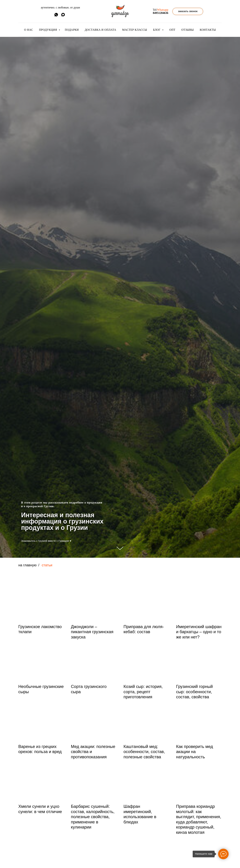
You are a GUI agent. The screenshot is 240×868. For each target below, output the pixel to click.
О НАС (29, 30)
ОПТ (172, 30)
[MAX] (63, 16)
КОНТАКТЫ (208, 30)
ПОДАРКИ (72, 30)
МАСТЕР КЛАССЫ (135, 30)
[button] (188, 11)
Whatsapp (163, 10)
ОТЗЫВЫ (187, 30)
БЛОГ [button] (157, 30)
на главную (28, 565)
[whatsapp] (56, 16)
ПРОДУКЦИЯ (48, 30)
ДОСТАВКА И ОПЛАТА (100, 30)
